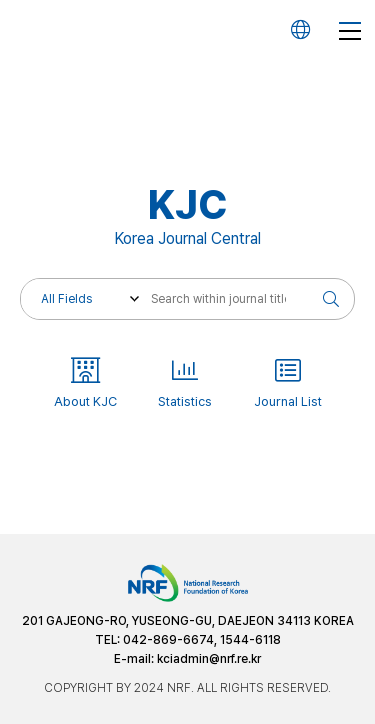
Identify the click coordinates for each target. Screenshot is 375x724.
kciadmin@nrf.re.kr (209, 659)
